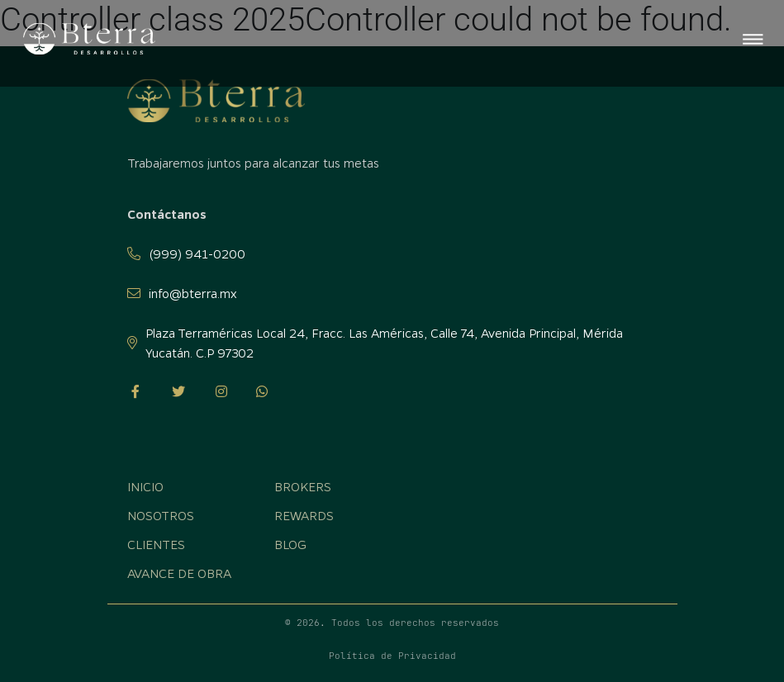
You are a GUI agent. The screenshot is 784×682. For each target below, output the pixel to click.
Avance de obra (179, 573)
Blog (290, 544)
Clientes (156, 544)
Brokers (303, 486)
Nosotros (161, 515)
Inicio (145, 486)
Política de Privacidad (392, 656)
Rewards (304, 515)
